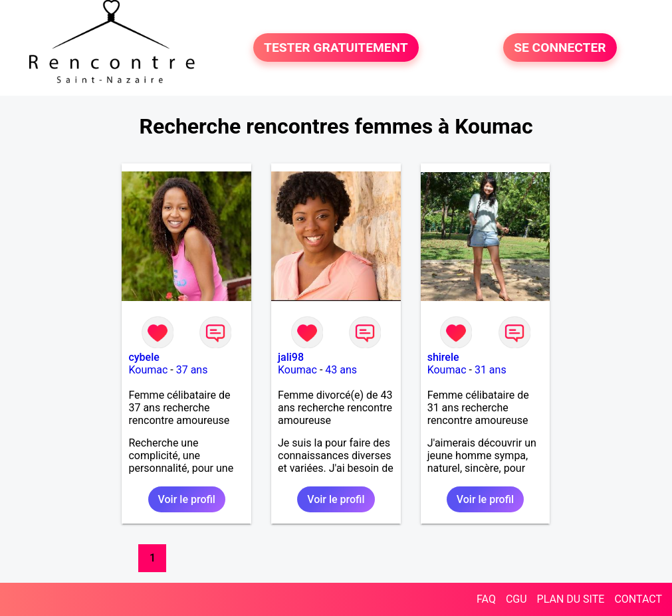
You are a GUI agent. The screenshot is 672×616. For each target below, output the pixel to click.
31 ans (491, 370)
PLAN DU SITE (571, 599)
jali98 (291, 357)
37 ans (192, 370)
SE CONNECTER (560, 48)
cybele (144, 357)
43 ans (341, 370)
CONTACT (638, 599)
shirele (443, 357)
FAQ (486, 599)
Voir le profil (187, 499)
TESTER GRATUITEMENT (336, 48)
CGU (516, 599)
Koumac (148, 370)
